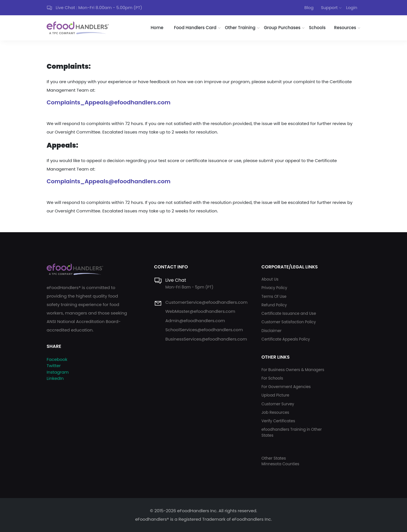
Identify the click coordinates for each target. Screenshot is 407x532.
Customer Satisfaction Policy (289, 322)
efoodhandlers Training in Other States (292, 432)
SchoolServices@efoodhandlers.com (204, 330)
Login (352, 7)
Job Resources (275, 413)
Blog (309, 7)
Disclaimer (271, 331)
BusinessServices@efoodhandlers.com (206, 339)
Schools (317, 28)
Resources (345, 28)
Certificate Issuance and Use (289, 314)
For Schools (272, 378)
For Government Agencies (286, 387)
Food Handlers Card (195, 28)
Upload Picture (275, 395)
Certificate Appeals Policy (286, 339)
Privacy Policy (274, 288)
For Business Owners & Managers (293, 370)
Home (157, 28)
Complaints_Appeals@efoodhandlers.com (109, 102)
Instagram (58, 372)
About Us (270, 279)
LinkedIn (55, 378)
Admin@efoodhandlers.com (195, 321)
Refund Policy (274, 305)
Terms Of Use (274, 297)
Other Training (240, 28)
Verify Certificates (278, 421)
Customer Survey (278, 404)
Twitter (54, 366)
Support (329, 7)
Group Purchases (282, 28)
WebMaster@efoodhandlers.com (200, 311)
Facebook (57, 359)
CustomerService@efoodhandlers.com (206, 302)
